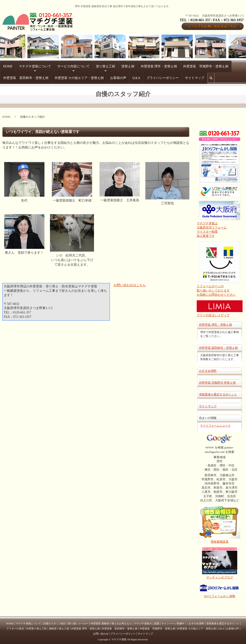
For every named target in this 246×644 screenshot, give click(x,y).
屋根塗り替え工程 (59, 626)
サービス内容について (50, 66)
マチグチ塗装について (23, 66)
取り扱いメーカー (78, 621)
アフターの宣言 (15, 626)
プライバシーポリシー (37, 76)
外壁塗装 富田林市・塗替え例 (180, 66)
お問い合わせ (101, 631)
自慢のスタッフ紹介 (55, 621)
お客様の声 (7, 76)
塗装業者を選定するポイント (218, 392)
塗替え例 (88, 66)
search (74, 78)
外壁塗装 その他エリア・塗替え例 (220, 66)
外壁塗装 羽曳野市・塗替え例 (143, 66)
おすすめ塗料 (208, 369)
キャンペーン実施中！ (174, 621)
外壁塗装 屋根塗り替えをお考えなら (111, 621)
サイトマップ (59, 76)
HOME (5, 66)
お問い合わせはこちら (130, 283)
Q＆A (19, 76)
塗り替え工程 (73, 66)
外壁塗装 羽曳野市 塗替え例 (217, 380)
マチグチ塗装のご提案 (147, 621)
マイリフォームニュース (215, 423)
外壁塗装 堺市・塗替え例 (109, 66)
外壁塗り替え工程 (36, 626)
